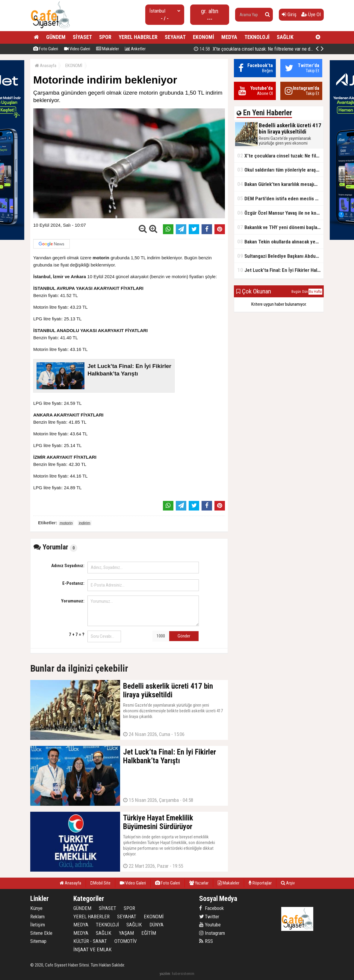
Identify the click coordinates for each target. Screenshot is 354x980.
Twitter (209, 917)
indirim (84, 523)
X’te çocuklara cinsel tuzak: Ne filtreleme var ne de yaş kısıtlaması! (280, 156)
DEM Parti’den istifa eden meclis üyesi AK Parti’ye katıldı (280, 198)
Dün (305, 292)
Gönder (184, 636)
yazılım (165, 974)
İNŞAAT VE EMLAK (93, 949)
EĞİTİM (149, 933)
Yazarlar (199, 883)
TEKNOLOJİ (257, 37)
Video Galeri (77, 49)
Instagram (212, 933)
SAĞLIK (285, 37)
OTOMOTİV (126, 941)
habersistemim (183, 974)
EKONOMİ (204, 37)
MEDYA (229, 37)
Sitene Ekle (41, 933)
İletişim (38, 925)
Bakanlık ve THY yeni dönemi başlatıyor (280, 227)
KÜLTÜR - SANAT (90, 941)
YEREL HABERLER (138, 37)
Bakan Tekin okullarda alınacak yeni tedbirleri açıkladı (280, 241)
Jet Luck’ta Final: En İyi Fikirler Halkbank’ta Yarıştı (280, 270)
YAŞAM (126, 933)
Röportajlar (260, 883)
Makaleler (108, 49)
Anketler (135, 49)
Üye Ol (311, 14)
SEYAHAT (175, 37)
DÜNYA (156, 925)
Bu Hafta (315, 292)
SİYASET (82, 37)
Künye (36, 908)
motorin (66, 523)
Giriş (289, 14)
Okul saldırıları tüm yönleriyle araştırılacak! (280, 170)
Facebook (211, 908)
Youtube (210, 925)
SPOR (105, 37)
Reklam (37, 917)
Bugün (296, 292)
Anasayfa (46, 66)
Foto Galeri (46, 49)
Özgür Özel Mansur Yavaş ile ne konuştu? (280, 213)
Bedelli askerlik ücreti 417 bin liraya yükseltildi (258, 49)
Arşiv (288, 883)
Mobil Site (100, 883)
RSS (206, 941)
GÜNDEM (56, 37)
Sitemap (38, 941)
